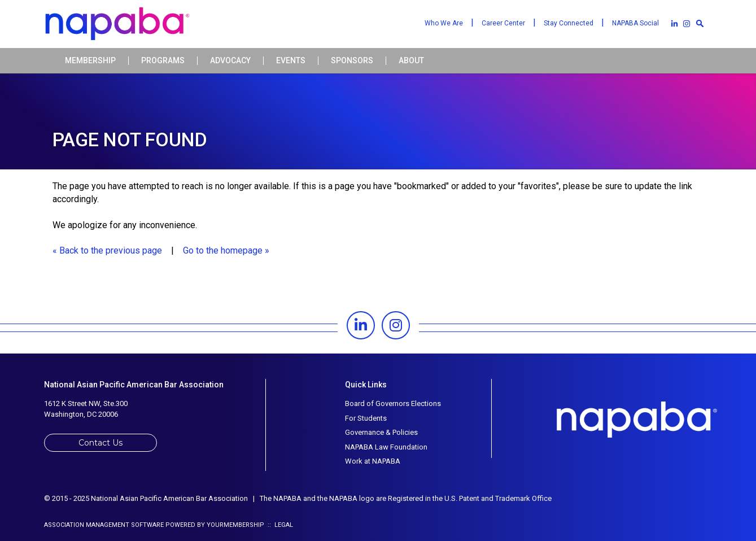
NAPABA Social (635, 23)
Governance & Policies (381, 432)
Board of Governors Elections (393, 403)
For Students (366, 418)
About (411, 61)
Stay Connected (569, 23)
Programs (163, 61)
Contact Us (100, 443)
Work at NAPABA (373, 461)
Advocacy (230, 61)
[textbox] (700, 23)
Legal (284, 525)
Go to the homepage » (226, 250)
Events (291, 61)
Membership (90, 61)
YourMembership (235, 525)
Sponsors (352, 61)
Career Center (503, 23)
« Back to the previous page (107, 250)
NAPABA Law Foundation (386, 447)
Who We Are (444, 23)
